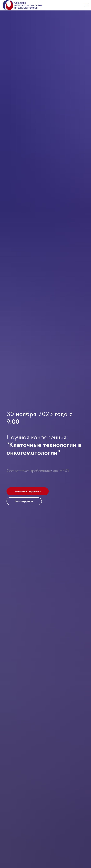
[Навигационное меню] (87, 5)
